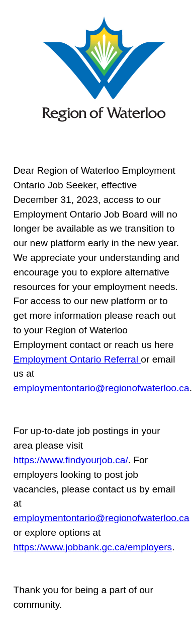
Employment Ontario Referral (77, 359)
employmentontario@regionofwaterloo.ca (102, 388)
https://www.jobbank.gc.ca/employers (93, 547)
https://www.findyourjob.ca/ (71, 460)
